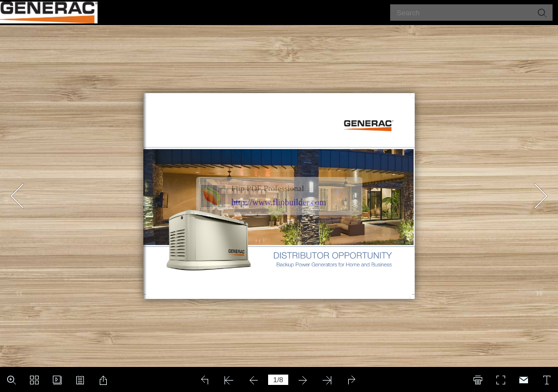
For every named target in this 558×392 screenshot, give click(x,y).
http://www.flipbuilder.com (279, 202)
